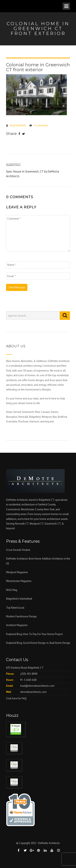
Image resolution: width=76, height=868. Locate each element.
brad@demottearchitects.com (37, 686)
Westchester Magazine (19, 581)
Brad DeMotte (18, 125)
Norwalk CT (22, 524)
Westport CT (37, 524)
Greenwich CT (53, 524)
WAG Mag (12, 590)
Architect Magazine (17, 625)
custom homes (50, 514)
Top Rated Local (15, 608)
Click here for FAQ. (17, 698)
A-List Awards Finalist (18, 550)
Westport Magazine (17, 572)
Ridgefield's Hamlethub (19, 599)
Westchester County (32, 509)
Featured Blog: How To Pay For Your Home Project (34, 634)
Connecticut (13, 509)
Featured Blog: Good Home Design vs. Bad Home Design (38, 643)
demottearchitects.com (33, 692)
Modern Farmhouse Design (21, 616)
